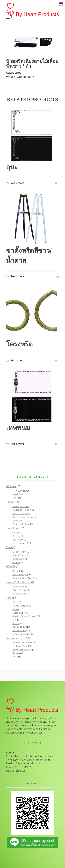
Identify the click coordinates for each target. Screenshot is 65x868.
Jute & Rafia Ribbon (23, 517)
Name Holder (20, 606)
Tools (16, 623)
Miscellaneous (21, 634)
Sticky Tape (19, 627)
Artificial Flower (21, 643)
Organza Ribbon (22, 510)
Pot (14, 657)
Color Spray (19, 590)
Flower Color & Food (18, 582)
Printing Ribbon (21, 524)
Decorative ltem (16, 638)
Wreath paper (25, 77)
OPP (15, 498)
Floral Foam (13, 528)
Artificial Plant (20, 646)
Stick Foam (19, 555)
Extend (16, 533)
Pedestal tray (20, 630)
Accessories (19, 543)
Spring (16, 536)
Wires (16, 609)
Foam (9, 547)
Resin (16, 653)
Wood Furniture (21, 649)
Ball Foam (18, 559)
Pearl (16, 521)
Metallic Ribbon (21, 513)
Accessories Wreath (24, 578)
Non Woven (19, 491)
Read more (15, 183)
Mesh (16, 494)
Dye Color (18, 587)
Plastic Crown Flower (24, 616)
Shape (16, 562)
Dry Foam (18, 540)
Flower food (19, 594)
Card (15, 602)
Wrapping (12, 486)
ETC (8, 598)
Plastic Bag (19, 613)
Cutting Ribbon (21, 506)
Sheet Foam (19, 552)
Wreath (11, 77)
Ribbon (10, 502)
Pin (14, 620)
